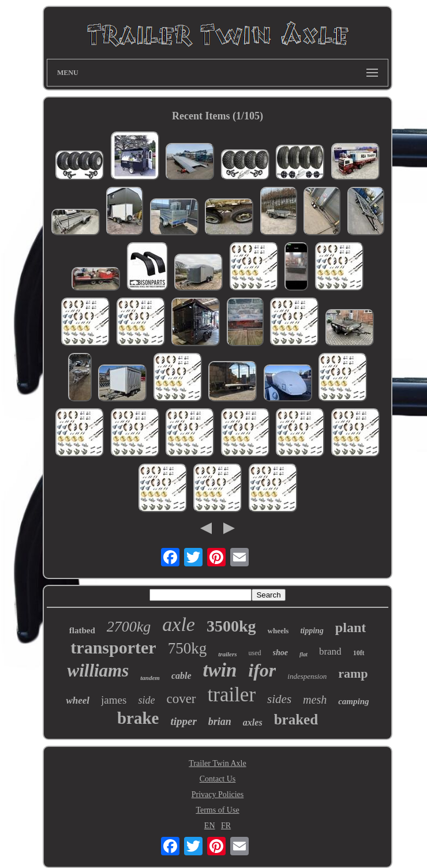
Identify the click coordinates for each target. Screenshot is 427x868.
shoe (280, 653)
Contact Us (218, 779)
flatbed (82, 630)
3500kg (231, 626)
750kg (188, 648)
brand (330, 651)
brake (138, 718)
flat (304, 654)
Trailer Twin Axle (217, 763)
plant (351, 627)
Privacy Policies (218, 794)
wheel (78, 700)
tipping (312, 631)
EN (210, 826)
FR (226, 826)
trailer (232, 695)
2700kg (129, 627)
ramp (353, 673)
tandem (150, 678)
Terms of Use (217, 810)
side (146, 700)
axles (253, 722)
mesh (315, 700)
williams (98, 670)
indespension (307, 676)
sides (279, 699)
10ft (359, 653)
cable (181, 676)
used (255, 653)
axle (179, 624)
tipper (183, 721)
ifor (262, 670)
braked (296, 719)
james (114, 700)
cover (181, 699)
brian (220, 722)
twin (220, 670)
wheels (278, 631)
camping (353, 701)
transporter (113, 647)
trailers (227, 654)
